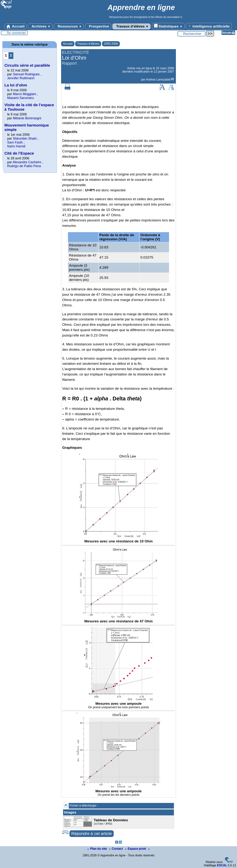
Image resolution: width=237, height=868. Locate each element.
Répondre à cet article (92, 834)
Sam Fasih (15, 142)
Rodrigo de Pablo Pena (24, 166)
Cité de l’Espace (19, 153)
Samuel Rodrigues (26, 74)
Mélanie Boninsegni (27, 118)
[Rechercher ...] (191, 34)
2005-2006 (111, 44)
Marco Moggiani (24, 94)
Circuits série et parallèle (27, 65)
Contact (116, 849)
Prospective (98, 26)
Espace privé (136, 849)
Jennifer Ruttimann (21, 78)
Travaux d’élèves (131, 26)
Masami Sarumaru (21, 98)
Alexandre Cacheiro (27, 162)
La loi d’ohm (16, 85)
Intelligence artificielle (209, 26)
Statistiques (168, 26)
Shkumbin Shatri (25, 139)
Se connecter (16, 33)
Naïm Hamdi (16, 146)
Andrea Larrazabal (158, 80)
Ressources (69, 26)
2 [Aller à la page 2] (11, 55)
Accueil (16, 26)
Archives (40, 26)
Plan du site (98, 849)
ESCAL (222, 865)
